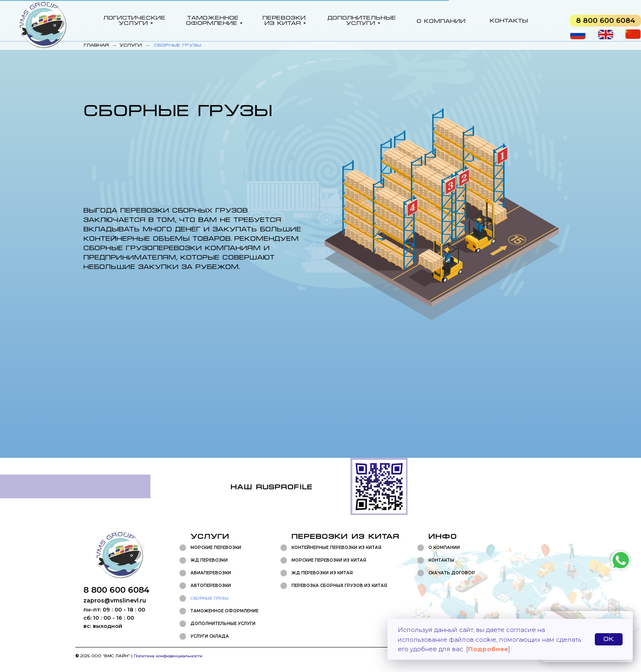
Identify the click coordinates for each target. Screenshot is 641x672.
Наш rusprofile (272, 487)
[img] (605, 21)
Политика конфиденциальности (168, 656)
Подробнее (488, 649)
